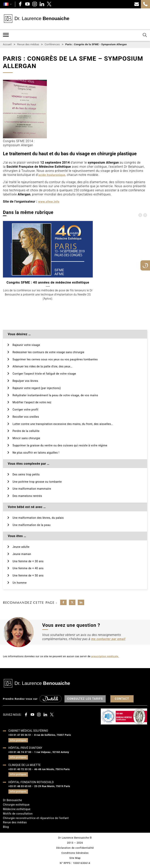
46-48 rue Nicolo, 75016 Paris (52, 769)
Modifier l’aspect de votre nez (32, 402)
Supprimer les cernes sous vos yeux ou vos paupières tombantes (55, 359)
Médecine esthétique (17, 809)
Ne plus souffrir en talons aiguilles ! (36, 453)
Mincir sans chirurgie (26, 438)
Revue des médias (15, 822)
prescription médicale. (105, 656)
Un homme (20, 583)
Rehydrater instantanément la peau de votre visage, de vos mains (55, 395)
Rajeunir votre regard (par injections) (37, 388)
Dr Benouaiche (12, 800)
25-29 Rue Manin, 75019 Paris (52, 786)
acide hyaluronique (52, 175)
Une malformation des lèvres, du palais (38, 518)
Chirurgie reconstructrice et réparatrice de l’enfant (36, 818)
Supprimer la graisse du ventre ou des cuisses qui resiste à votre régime (60, 445)
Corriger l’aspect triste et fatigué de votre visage (44, 374)
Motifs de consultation (18, 814)
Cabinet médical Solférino (28, 731)
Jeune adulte (21, 547)
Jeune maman (22, 554)
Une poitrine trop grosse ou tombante (37, 482)
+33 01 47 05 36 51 (20, 735)
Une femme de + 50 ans (28, 575)
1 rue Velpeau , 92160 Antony (52, 752)
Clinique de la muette (25, 765)
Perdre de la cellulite (26, 431)
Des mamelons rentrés (27, 496)
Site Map (75, 858)
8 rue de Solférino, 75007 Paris (53, 735)
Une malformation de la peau (32, 525)
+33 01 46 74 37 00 (20, 752)
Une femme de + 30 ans (28, 561)
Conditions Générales (75, 853)
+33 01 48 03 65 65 (20, 786)
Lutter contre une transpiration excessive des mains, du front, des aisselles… (63, 424)
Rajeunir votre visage (26, 345)
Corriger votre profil (25, 410)
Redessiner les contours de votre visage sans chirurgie (48, 352)
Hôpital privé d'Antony (25, 748)
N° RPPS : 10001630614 (75, 863)
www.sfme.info (49, 202)
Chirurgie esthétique (16, 805)
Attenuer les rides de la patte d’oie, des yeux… (42, 366)
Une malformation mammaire (32, 489)
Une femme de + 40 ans (28, 568)
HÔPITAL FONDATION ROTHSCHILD (31, 782)
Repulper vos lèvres (25, 381)
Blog (6, 827)
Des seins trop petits (26, 474)
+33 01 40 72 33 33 (20, 769)
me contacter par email (108, 639)
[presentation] (140, 215)
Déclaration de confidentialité (75, 848)
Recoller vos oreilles (26, 417)
